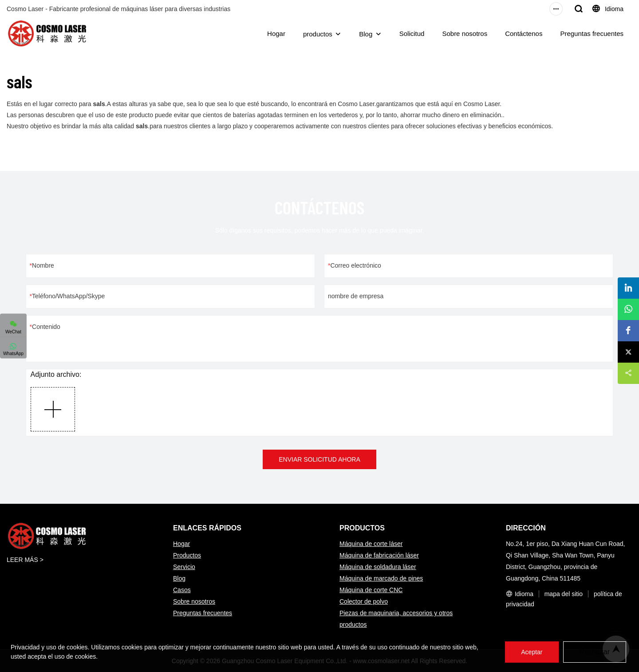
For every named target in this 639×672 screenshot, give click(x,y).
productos (318, 34)
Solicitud (412, 34)
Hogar (276, 34)
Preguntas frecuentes (592, 34)
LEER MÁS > (25, 560)
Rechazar (595, 652)
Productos (187, 555)
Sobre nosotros (465, 34)
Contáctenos (524, 34)
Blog (366, 34)
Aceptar (532, 652)
